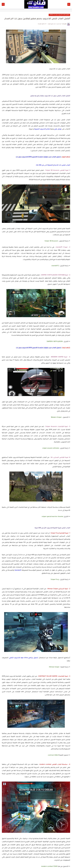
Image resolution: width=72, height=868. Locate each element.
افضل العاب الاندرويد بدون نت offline (59, 15)
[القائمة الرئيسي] (69, 4)
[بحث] (3, 4)
